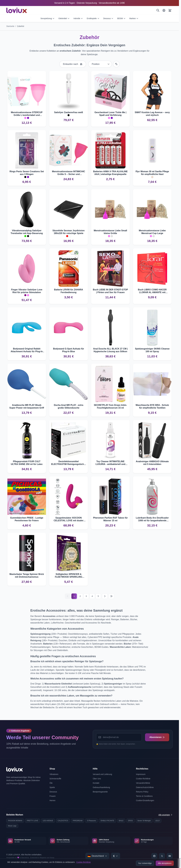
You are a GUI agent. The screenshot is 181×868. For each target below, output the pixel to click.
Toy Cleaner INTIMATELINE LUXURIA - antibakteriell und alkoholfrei (110, 463)
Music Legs (12, 826)
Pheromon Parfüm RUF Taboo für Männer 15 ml (110, 519)
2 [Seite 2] (80, 596)
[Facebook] (154, 856)
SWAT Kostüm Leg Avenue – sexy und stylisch (152, 114)
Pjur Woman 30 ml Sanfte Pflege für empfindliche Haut (152, 173)
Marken (134, 18)
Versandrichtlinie (143, 783)
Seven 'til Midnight (144, 821)
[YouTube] (170, 856)
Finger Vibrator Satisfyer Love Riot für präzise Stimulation (27, 291)
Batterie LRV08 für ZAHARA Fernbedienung (68, 291)
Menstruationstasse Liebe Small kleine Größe (110, 232)
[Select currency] (116, 856)
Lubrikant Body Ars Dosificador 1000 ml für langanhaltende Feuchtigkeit (152, 519)
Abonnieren (157, 737)
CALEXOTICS (63, 821)
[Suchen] (158, 10)
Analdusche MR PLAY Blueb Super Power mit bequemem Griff (27, 406)
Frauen (53, 796)
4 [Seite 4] (92, 596)
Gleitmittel (64, 18)
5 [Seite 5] (98, 596)
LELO (158, 821)
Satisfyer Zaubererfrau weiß (69, 112)
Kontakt (96, 783)
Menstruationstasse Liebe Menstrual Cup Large (152, 232)
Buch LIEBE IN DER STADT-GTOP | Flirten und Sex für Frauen (110, 291)
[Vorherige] (68, 596)
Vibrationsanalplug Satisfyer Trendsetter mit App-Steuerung (27, 232)
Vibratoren (54, 774)
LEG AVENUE (48, 821)
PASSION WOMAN (15, 821)
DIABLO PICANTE (107, 821)
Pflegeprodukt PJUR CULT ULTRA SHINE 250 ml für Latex (27, 463)
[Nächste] (105, 596)
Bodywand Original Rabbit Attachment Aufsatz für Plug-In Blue (27, 350)
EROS (131, 821)
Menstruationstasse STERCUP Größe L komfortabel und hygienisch (27, 114)
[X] (162, 856)
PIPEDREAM (78, 821)
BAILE (121, 821)
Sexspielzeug (48, 18)
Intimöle (78, 18)
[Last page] (111, 596)
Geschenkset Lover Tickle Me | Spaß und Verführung (110, 114)
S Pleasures (91, 821)
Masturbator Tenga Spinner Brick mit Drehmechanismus (27, 576)
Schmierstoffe (55, 779)
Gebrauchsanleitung (101, 787)
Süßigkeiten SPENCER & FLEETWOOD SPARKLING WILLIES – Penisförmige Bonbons (69, 576)
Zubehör (21, 26)
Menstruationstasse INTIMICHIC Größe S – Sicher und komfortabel (69, 173)
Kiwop (52, 858)
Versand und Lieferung (102, 774)
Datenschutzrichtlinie (145, 787)
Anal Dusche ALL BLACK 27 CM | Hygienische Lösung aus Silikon (110, 350)
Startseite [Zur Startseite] (10, 26)
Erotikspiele (93, 18)
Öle (51, 783)
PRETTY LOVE (32, 821)
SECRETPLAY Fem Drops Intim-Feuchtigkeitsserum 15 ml (110, 406)
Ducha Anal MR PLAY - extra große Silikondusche (69, 406)
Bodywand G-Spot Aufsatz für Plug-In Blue (69, 350)
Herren (52, 800)
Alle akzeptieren (165, 863)
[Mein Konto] (164, 10)
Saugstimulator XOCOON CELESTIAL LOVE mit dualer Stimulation (69, 519)
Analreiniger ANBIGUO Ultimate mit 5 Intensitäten (152, 463)
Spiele (52, 787)
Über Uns (97, 779)
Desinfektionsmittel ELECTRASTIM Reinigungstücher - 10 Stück (69, 463)
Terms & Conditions (144, 796)
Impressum (141, 774)
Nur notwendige (145, 863)
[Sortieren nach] (100, 64)
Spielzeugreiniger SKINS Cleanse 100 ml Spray (152, 350)
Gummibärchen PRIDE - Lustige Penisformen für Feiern (27, 519)
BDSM (121, 18)
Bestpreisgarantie (100, 792)
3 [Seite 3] (86, 596)
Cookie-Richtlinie (84, 862)
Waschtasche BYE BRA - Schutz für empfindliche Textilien (152, 406)
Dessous (108, 18)
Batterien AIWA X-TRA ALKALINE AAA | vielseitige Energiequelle (110, 173)
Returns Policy (142, 792)
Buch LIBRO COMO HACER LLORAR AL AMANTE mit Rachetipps (152, 291)
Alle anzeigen (166, 815)
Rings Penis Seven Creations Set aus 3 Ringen (27, 173)
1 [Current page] (74, 596)
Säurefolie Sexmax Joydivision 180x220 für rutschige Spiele (69, 232)
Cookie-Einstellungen (145, 800)
